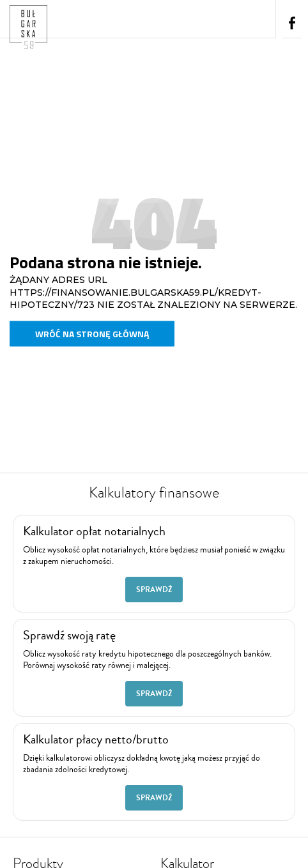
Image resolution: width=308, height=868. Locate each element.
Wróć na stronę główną (92, 334)
